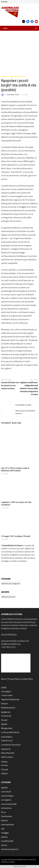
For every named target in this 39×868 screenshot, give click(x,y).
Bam (13, 862)
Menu (5, 28)
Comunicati (6, 716)
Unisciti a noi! (7, 741)
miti (3, 829)
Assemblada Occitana (13, 95)
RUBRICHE (6, 712)
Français (5, 769)
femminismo (7, 816)
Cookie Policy (27, 679)
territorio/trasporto (18, 76)
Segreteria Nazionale (10, 699)
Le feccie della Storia (10, 732)
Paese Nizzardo (8, 753)
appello (4, 788)
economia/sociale (9, 804)
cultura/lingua (7, 796)
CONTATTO (6, 749)
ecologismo (6, 800)
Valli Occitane (7, 757)
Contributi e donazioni (11, 745)
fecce (3, 812)
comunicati (5, 76)
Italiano (4, 762)
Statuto (4, 704)
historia (4, 820)
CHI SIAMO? (6, 692)
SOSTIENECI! (7, 737)
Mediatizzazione (8, 708)
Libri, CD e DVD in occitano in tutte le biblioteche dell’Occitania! (15, 469)
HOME (4, 688)
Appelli (4, 724)
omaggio (5, 833)
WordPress (5, 862)
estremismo (6, 808)
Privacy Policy (14, 679)
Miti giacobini (7, 728)
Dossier (4, 720)
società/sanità (7, 841)
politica (4, 837)
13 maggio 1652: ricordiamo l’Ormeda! (16, 536)
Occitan (4, 765)
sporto (4, 845)
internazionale (7, 825)
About (4, 679)
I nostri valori (7, 695)
